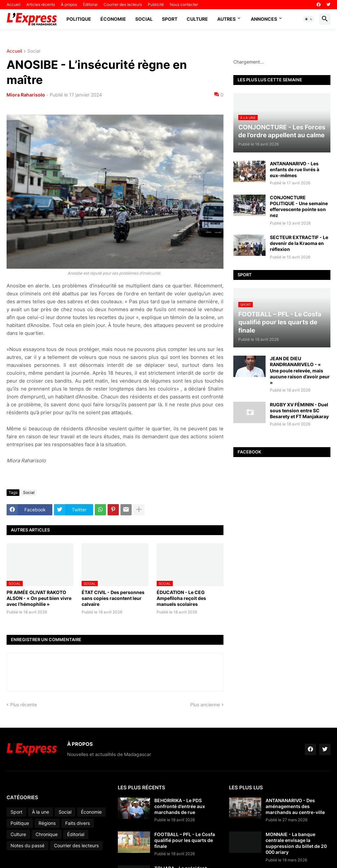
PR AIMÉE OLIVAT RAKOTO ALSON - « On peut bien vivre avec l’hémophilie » (39, 598)
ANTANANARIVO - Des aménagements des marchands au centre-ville (295, 806)
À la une (40, 812)
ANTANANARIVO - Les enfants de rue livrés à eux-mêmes (295, 169)
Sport (170, 19)
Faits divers (78, 823)
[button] (309, 19)
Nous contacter (184, 4)
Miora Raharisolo (26, 95)
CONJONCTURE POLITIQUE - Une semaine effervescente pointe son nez (299, 206)
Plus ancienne (205, 705)
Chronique (47, 834)
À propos (69, 4)
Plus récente (24, 705)
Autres (226, 19)
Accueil (13, 4)
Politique (79, 19)
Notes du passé (27, 845)
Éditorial (90, 4)
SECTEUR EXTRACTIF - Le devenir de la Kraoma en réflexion (299, 243)
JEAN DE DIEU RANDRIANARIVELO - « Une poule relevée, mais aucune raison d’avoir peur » (300, 370)
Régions (47, 823)
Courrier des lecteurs (123, 4)
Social (144, 19)
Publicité (156, 4)
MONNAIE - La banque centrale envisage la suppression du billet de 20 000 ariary (296, 843)
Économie (113, 19)
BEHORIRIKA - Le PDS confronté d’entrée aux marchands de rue (180, 806)
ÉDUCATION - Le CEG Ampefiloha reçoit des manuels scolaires (181, 598)
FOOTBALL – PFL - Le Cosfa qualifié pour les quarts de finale (185, 840)
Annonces (264, 19)
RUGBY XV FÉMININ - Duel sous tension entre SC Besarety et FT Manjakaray (299, 410)
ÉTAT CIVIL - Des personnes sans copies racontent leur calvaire (113, 598)
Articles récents (41, 4)
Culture (197, 19)
